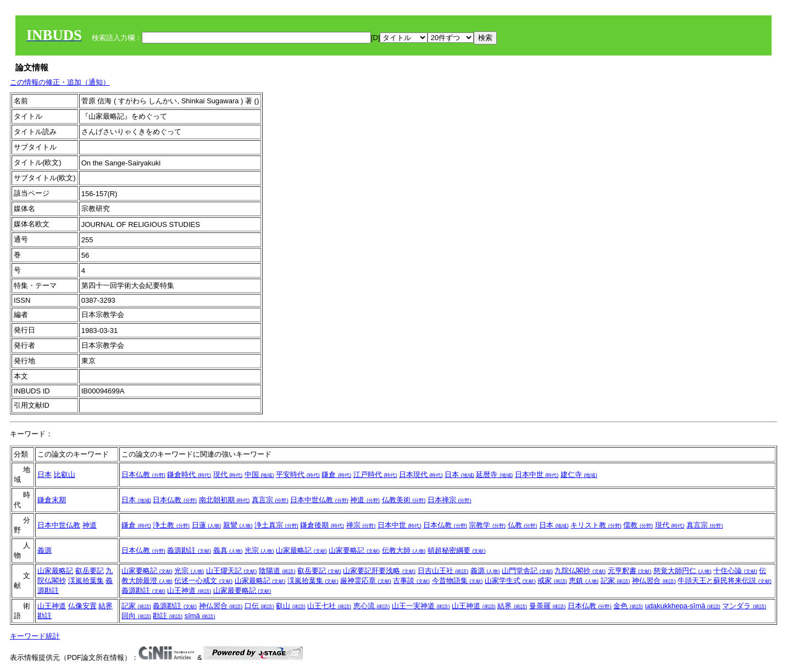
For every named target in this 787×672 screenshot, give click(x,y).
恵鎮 (584, 581)
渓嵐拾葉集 (86, 581)
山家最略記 (301, 550)
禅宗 (361, 525)
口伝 (259, 606)
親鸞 (238, 525)
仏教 (523, 525)
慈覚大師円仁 (683, 571)
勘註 (45, 616)
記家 (616, 581)
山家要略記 (354, 550)
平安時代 (298, 474)
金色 (628, 606)
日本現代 (421, 474)
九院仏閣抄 (580, 571)
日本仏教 (143, 474)
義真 (228, 550)
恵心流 (372, 606)
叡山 (291, 606)
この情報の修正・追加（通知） (60, 82)
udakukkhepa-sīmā (682, 606)
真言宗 (270, 500)
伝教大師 (404, 550)
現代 (228, 474)
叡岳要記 (90, 571)
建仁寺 (579, 474)
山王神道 (189, 590)
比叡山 (65, 474)
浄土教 (171, 525)
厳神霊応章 (366, 581)
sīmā (200, 616)
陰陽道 (277, 571)
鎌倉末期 (52, 500)
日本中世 (537, 474)
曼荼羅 (548, 606)
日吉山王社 (443, 571)
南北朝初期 (225, 500)
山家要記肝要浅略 (379, 571)
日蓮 (207, 525)
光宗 (259, 550)
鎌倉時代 (189, 474)
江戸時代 (375, 474)
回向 (136, 616)
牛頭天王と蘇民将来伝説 (725, 581)
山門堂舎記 (527, 571)
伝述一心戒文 (203, 581)
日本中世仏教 (319, 500)
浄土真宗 (276, 525)
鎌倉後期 (322, 525)
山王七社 (329, 606)
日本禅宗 (450, 500)
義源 (45, 550)
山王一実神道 (421, 606)
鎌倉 (336, 474)
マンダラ (744, 606)
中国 (259, 474)
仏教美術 (404, 500)
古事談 (411, 581)
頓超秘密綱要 (457, 550)
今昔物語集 (458, 581)
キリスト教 (596, 525)
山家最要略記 (242, 590)
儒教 (638, 525)
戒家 (552, 581)
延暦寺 (494, 474)
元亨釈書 (630, 571)
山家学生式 (510, 581)
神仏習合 (654, 581)
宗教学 (487, 525)
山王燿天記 (232, 571)
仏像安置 (82, 606)
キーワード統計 (35, 636)
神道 (365, 500)
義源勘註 (189, 550)
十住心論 (735, 571)
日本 (45, 474)
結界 (106, 606)
